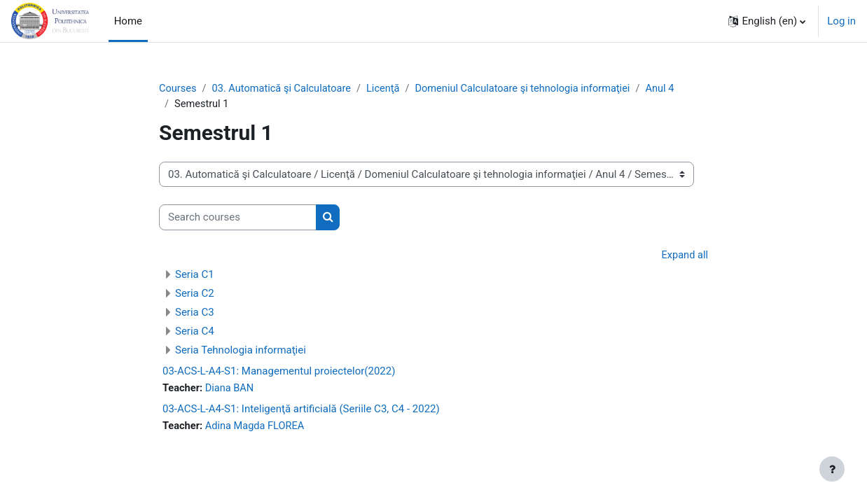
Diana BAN (232, 390)
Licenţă (389, 89)
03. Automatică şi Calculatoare (284, 89)
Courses (178, 89)
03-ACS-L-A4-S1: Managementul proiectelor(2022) (279, 372)
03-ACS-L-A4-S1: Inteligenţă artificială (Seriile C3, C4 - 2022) (301, 411)
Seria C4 (195, 332)
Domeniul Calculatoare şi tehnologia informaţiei (532, 89)
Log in (841, 21)
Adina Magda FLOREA (258, 428)
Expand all (684, 256)
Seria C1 (195, 276)
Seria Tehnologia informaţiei (241, 351)
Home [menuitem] (128, 21)
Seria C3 (195, 314)
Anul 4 (673, 89)
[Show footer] (832, 469)
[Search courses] (238, 219)
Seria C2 (195, 295)
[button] (767, 21)
